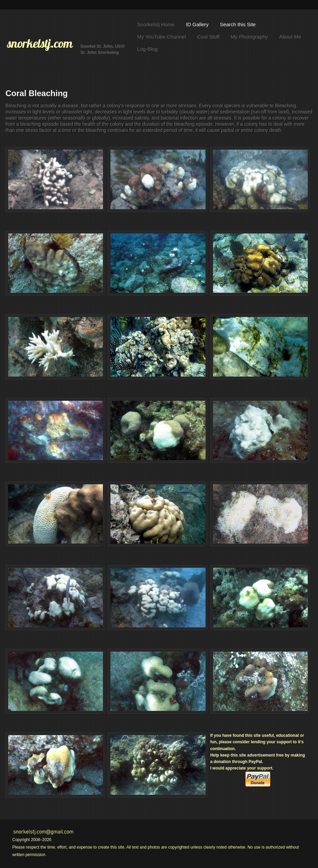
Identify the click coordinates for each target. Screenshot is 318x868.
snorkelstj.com (40, 43)
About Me (290, 37)
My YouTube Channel (161, 37)
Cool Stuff (208, 37)
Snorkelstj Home (156, 24)
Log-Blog (147, 49)
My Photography (249, 37)
